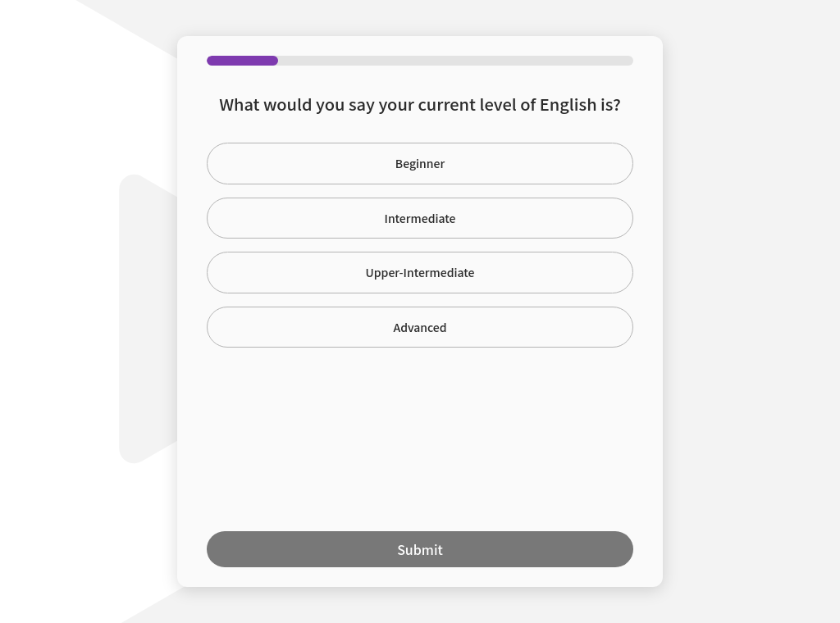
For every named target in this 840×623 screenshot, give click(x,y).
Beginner (420, 163)
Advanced (420, 327)
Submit (420, 549)
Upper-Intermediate (420, 272)
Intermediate (420, 218)
